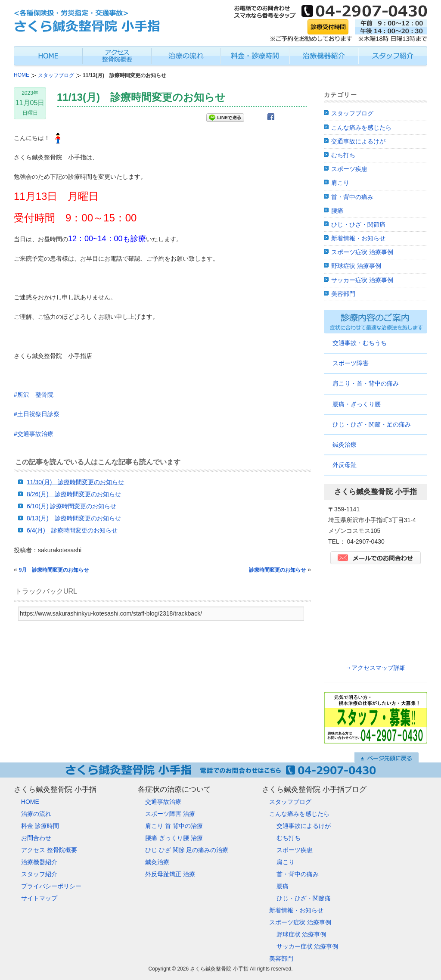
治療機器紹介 (39, 862)
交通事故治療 (163, 802)
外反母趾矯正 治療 (170, 874)
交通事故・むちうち (360, 343)
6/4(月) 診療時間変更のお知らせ (72, 530)
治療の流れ (36, 814)
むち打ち (343, 155)
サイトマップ (39, 898)
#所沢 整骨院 (34, 395)
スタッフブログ (352, 113)
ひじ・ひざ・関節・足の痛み (372, 424)
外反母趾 (345, 465)
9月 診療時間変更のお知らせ (54, 570)
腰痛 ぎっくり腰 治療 (174, 838)
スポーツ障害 (351, 363)
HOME (30, 802)
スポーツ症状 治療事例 (362, 252)
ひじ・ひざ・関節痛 (358, 224)
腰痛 (337, 211)
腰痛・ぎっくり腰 (357, 404)
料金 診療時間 (40, 826)
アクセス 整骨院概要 (49, 850)
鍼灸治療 (345, 445)
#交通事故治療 (34, 434)
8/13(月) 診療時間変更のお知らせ (74, 518)
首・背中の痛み (352, 197)
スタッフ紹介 (39, 874)
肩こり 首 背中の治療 (174, 826)
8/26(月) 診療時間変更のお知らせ (74, 494)
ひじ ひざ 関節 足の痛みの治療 (187, 850)
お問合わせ (36, 838)
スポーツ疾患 (349, 169)
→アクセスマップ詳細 (376, 668)
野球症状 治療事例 (356, 266)
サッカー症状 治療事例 (362, 280)
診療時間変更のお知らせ (277, 570)
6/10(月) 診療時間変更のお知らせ (71, 506)
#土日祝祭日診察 (37, 414)
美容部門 (343, 294)
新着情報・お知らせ (358, 238)
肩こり (340, 183)
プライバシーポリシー (51, 886)
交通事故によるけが (358, 141)
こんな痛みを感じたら (361, 128)
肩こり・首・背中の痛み (366, 383)
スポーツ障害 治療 (170, 814)
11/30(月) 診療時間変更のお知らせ (75, 482)
